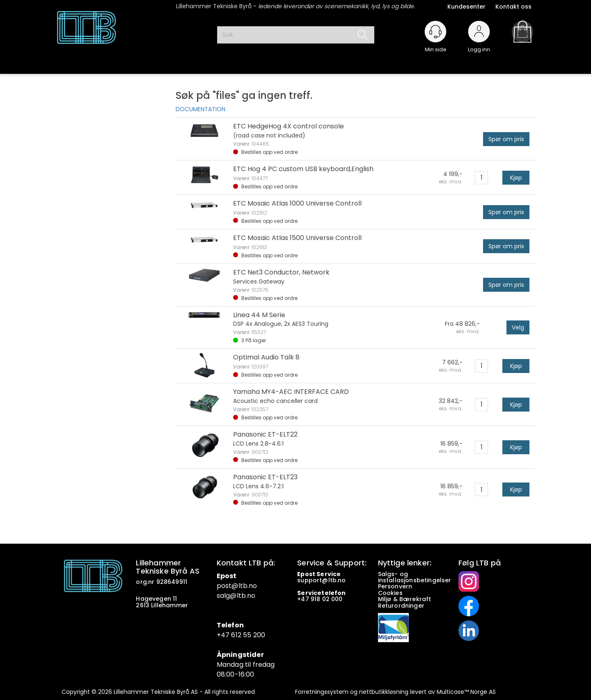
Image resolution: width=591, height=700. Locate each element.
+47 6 (226, 635)
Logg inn (479, 46)
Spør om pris (506, 139)
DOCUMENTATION (200, 109)
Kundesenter (466, 7)
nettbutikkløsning (384, 692)
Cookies (391, 593)
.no (252, 586)
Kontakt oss (513, 7)
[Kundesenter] (435, 32)
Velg (518, 327)
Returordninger (402, 606)
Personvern (395, 586)
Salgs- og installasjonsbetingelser (416, 577)
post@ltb (232, 586)
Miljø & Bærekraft (405, 599)
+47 (304, 599)
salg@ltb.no (236, 596)
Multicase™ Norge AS (466, 692)
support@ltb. (317, 580)
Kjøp (516, 178)
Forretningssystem (322, 692)
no (342, 580)
